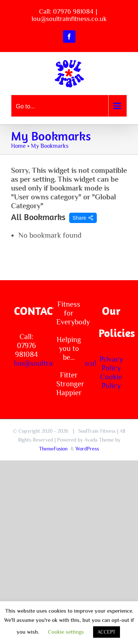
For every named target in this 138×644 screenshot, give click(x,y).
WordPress (87, 449)
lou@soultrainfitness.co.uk (69, 19)
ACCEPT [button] (107, 632)
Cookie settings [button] (66, 632)
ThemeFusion (53, 449)
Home (18, 146)
